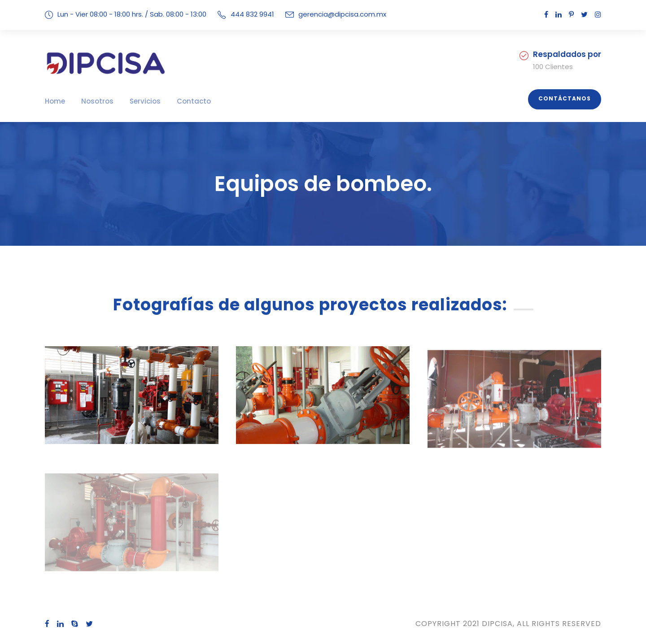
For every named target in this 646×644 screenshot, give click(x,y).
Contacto (179, 101)
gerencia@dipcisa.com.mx (331, 14)
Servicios (136, 101)
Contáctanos (568, 99)
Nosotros (92, 101)
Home (54, 101)
